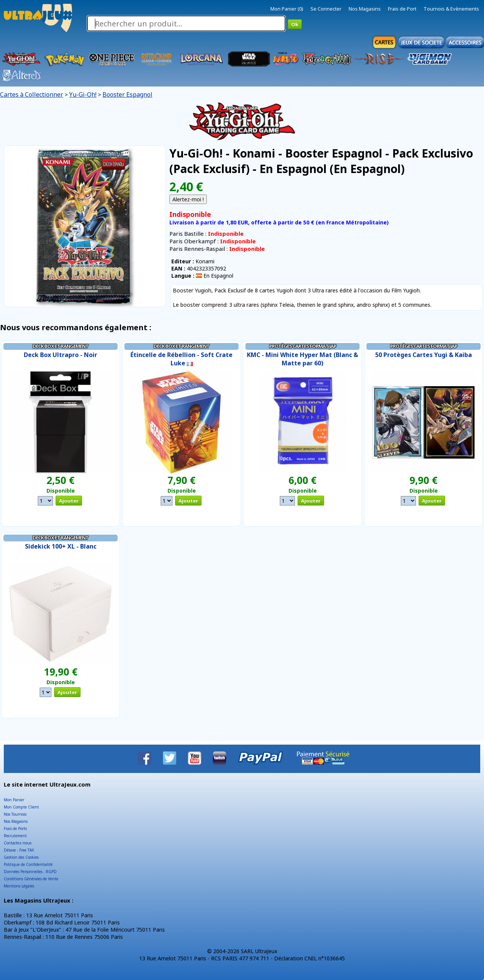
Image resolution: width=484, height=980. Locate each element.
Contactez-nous (18, 843)
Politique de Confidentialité (28, 864)
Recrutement (15, 836)
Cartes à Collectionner (32, 94)
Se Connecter (326, 9)
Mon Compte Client (21, 807)
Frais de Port (402, 9)
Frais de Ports (15, 829)
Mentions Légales (19, 886)
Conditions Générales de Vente (31, 879)
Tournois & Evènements (451, 9)
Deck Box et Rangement (60, 346)
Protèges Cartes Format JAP (303, 346)
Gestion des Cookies (21, 857)
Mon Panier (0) (287, 9)
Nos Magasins (365, 9)
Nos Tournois (15, 814)
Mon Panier (14, 800)
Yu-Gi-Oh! (83, 94)
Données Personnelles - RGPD (30, 872)
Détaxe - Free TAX (19, 850)
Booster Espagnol (127, 94)
